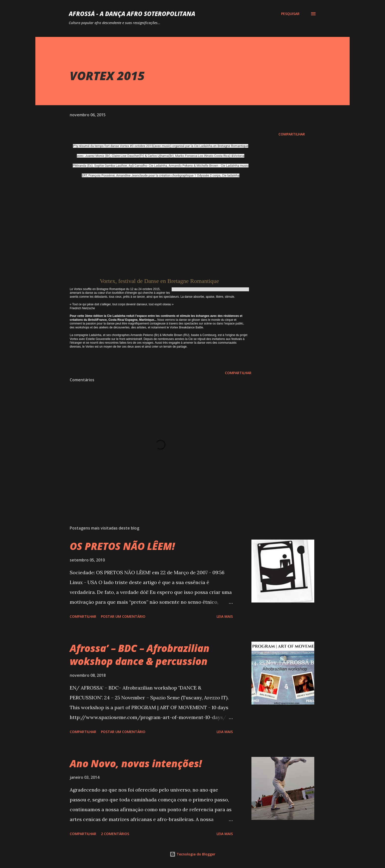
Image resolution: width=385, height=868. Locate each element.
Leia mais (225, 616)
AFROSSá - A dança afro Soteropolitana (132, 14)
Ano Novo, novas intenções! (136, 763)
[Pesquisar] (290, 14)
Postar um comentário (123, 616)
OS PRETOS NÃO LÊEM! (122, 546)
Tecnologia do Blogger (192, 854)
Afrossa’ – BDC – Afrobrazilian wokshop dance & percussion (140, 655)
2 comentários (115, 834)
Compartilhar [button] (292, 134)
